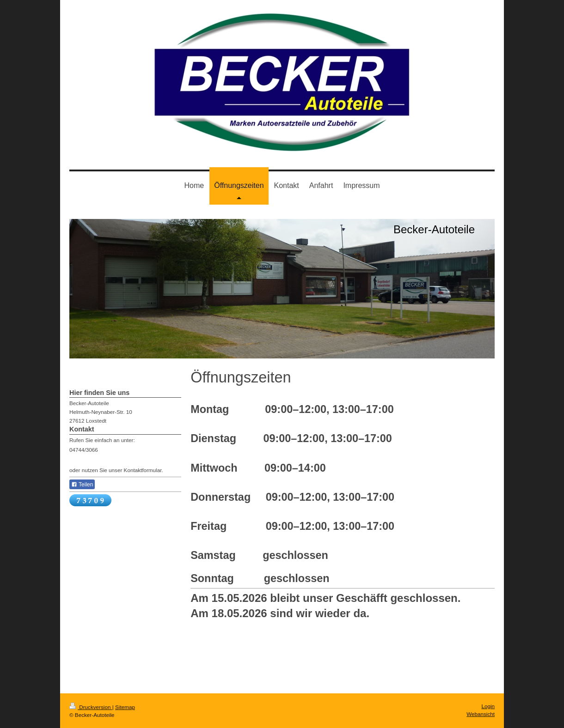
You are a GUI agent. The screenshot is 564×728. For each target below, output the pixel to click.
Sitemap (125, 707)
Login (488, 706)
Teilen (82, 485)
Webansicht (481, 714)
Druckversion (91, 707)
